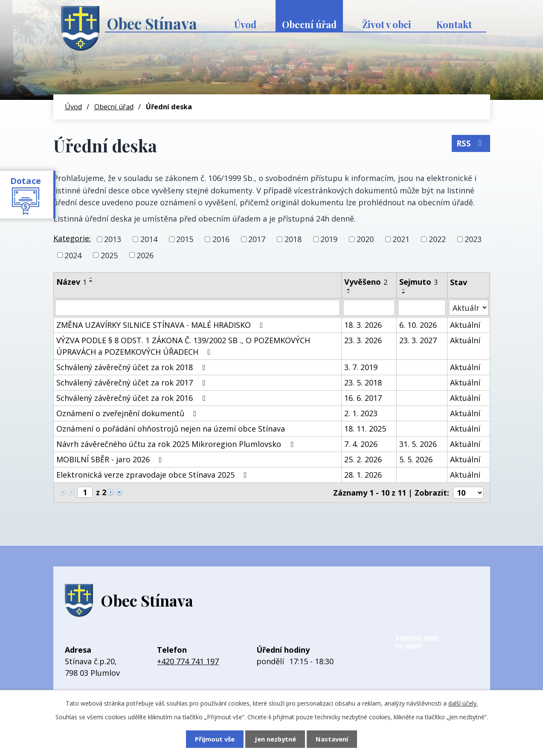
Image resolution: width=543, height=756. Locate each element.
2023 (473, 239)
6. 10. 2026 (418, 325)
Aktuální (465, 325)
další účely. (463, 703)
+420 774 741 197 (188, 661)
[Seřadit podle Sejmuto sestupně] (404, 293)
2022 (437, 239)
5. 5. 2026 (416, 459)
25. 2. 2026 (363, 459)
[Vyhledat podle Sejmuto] (422, 308)
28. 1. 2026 (363, 475)
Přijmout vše (214, 739)
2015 (185, 239)
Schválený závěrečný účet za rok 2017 (132, 382)
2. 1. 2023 (361, 413)
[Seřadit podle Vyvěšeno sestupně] (349, 293)
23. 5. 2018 (363, 382)
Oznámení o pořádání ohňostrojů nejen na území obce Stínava (171, 429)
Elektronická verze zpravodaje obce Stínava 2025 (153, 475)
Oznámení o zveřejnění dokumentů (128, 413)
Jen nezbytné (275, 739)
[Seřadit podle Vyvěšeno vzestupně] (349, 289)
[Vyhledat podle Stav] (469, 308)
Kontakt (454, 24)
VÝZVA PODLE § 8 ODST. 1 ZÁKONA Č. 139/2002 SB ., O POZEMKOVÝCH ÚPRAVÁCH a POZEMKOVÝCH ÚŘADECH (183, 346)
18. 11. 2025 (365, 429)
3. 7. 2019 (361, 367)
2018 (293, 239)
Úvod (245, 24)
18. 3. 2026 (363, 325)
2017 (257, 239)
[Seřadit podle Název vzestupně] (91, 278)
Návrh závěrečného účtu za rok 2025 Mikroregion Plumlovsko (177, 444)
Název (71, 282)
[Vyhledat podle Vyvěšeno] (369, 308)
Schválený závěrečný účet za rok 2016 (132, 398)
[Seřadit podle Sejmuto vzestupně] (404, 289)
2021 (401, 239)
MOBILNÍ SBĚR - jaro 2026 (111, 459)
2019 (329, 239)
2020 (365, 239)
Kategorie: (72, 238)
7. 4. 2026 (361, 444)
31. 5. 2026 (418, 444)
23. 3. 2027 (418, 340)
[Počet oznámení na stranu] (468, 493)
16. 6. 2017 (363, 398)
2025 (109, 255)
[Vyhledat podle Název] (198, 308)
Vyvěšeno (366, 282)
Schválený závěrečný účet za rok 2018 (132, 367)
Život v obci (387, 24)
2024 (73, 255)
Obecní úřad (309, 24)
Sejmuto (418, 282)
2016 (221, 239)
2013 (113, 239)
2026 (145, 255)
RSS (471, 143)
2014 (149, 239)
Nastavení (333, 739)
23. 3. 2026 (363, 340)
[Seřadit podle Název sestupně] (91, 281)
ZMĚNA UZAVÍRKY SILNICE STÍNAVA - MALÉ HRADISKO (161, 325)
